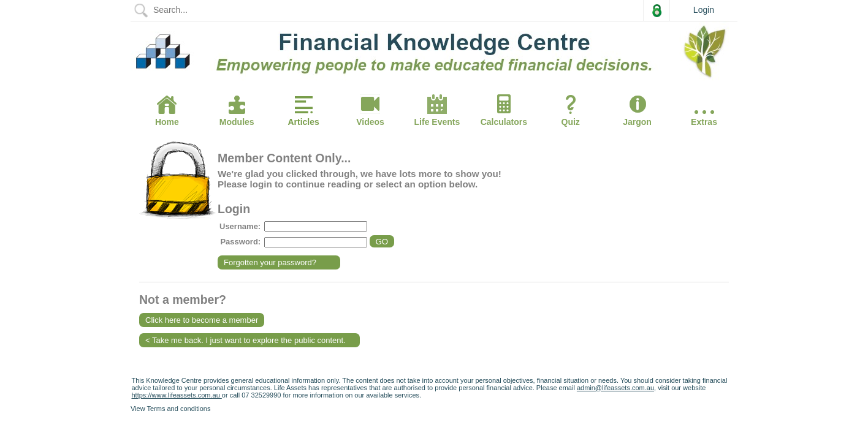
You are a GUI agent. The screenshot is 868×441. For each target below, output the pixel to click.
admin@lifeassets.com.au (615, 388)
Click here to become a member (202, 320)
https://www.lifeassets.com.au (177, 395)
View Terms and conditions (170, 409)
